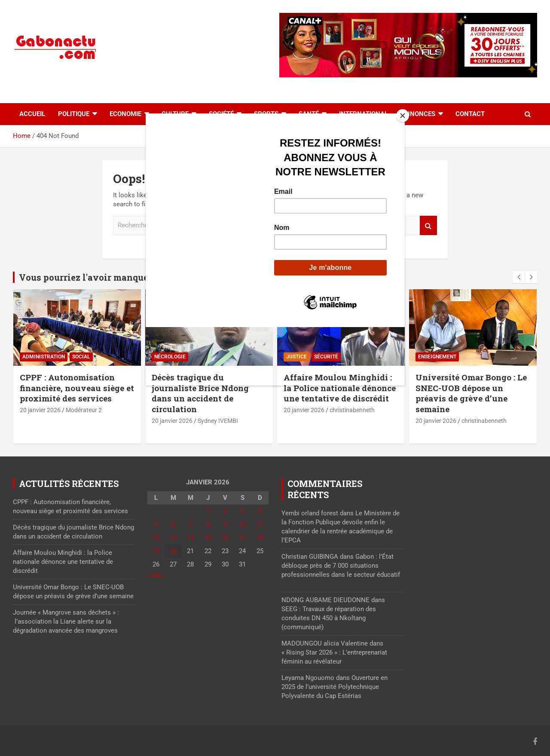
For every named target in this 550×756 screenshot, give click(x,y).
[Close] (403, 116)
